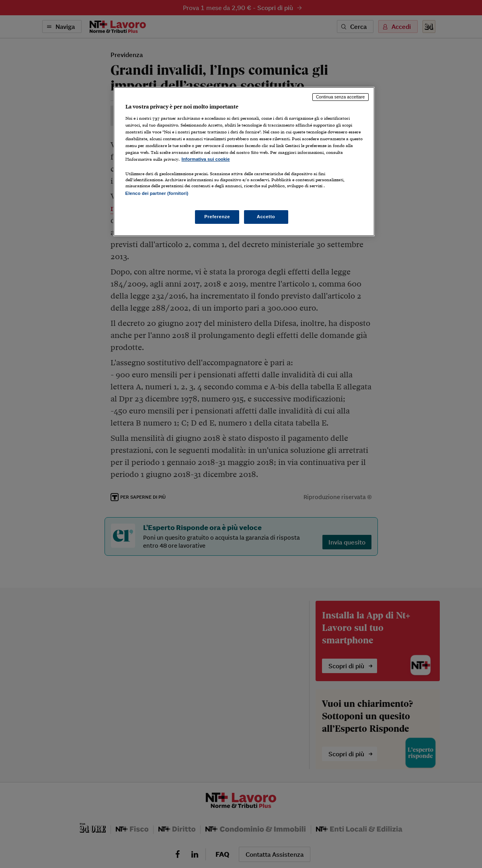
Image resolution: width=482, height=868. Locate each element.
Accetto (266, 217)
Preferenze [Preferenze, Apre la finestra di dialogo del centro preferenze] (217, 217)
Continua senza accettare (340, 97)
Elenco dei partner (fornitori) (157, 193)
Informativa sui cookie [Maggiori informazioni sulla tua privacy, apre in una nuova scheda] (206, 159)
